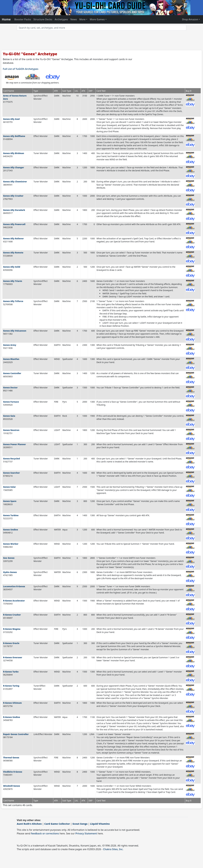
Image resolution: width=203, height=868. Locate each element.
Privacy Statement (86, 833)
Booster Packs (23, 19)
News (74, 19)
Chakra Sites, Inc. (113, 849)
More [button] (82, 19)
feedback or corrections (45, 833)
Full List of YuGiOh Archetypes (21, 69)
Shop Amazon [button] (190, 19)
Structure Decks (43, 19)
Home (6, 19)
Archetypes (61, 19)
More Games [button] (97, 19)
